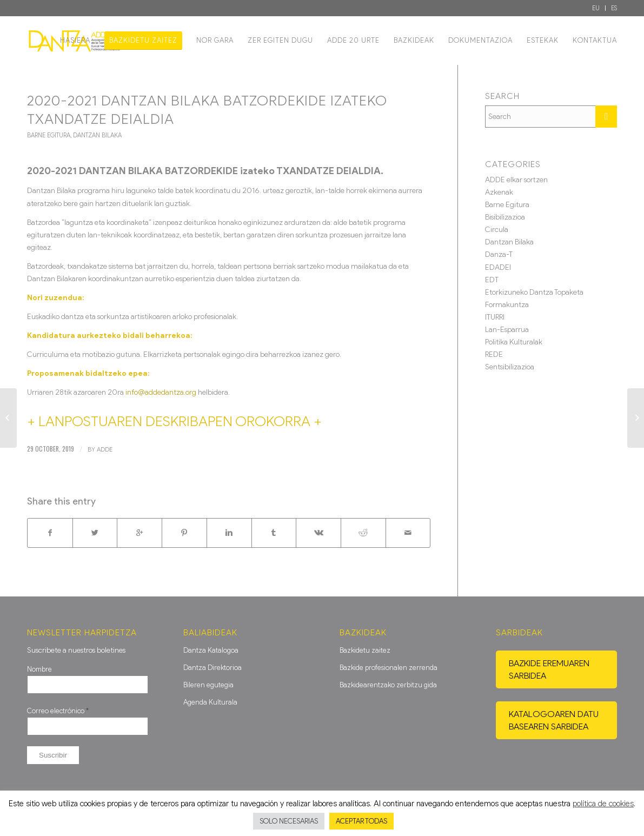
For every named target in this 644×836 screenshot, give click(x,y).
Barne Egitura (49, 135)
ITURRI (495, 317)
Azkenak (499, 192)
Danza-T (499, 254)
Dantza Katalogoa (211, 650)
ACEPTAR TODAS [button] (361, 821)
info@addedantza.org (161, 392)
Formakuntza (507, 305)
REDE (494, 354)
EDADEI (498, 267)
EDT (492, 280)
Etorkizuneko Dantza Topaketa (534, 292)
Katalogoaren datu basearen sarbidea (554, 720)
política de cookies (603, 804)
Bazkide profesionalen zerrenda (389, 668)
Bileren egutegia (208, 685)
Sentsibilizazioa (510, 367)
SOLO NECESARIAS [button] (289, 821)
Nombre (39, 669)
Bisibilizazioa (505, 217)
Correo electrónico (58, 711)
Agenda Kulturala (210, 702)
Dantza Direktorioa (213, 668)
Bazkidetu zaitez (365, 650)
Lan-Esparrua (507, 330)
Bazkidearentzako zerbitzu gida (388, 685)
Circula (497, 230)
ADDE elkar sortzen (516, 180)
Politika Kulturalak (514, 342)
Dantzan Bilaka (97, 135)
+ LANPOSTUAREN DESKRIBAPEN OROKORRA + (174, 421)
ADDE (105, 449)
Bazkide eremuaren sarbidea (549, 669)
